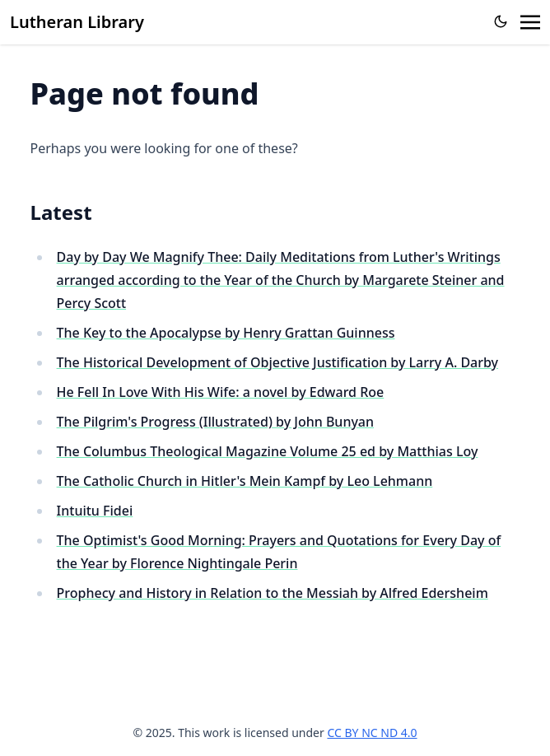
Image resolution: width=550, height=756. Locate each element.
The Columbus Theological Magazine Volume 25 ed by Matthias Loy (268, 451)
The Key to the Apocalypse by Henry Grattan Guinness (226, 333)
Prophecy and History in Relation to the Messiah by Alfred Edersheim (273, 593)
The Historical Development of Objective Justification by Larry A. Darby (278, 362)
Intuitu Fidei (95, 511)
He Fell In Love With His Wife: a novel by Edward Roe (221, 392)
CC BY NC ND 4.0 (372, 733)
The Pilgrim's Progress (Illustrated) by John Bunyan (216, 422)
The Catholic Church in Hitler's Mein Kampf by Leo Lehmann (245, 481)
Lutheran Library (77, 22)
